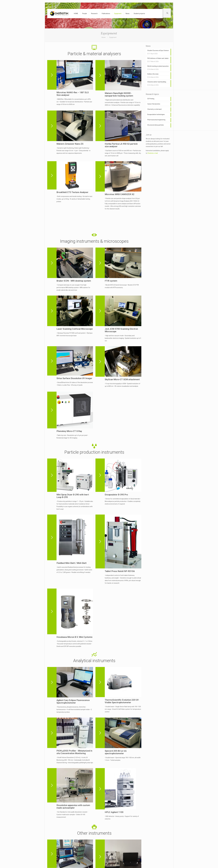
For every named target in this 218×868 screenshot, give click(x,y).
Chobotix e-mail (153, 154)
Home (104, 37)
